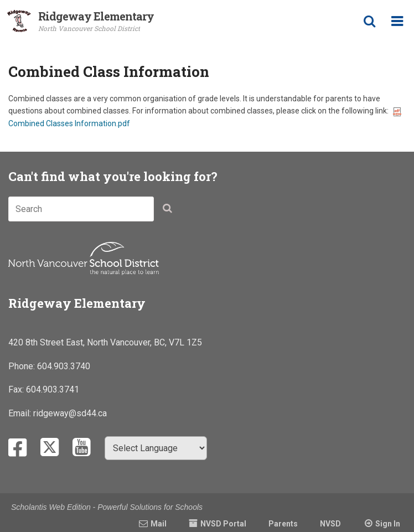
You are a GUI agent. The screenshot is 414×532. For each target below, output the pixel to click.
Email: (21, 413)
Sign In (388, 524)
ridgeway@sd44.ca (70, 413)
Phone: (23, 366)
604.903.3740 (64, 366)
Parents (283, 524)
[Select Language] (156, 448)
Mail (159, 524)
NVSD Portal (223, 524)
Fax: (17, 389)
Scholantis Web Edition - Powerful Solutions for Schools (107, 507)
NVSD (330, 524)
